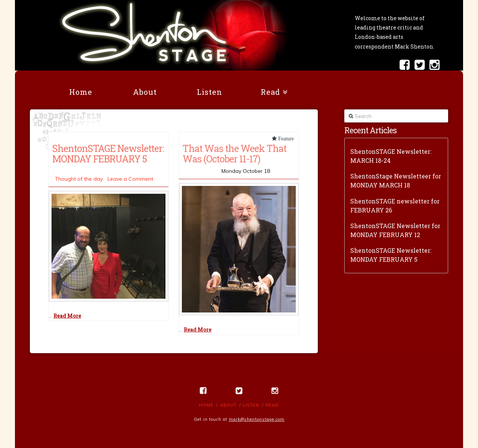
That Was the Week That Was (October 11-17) (235, 153)
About (228, 405)
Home (206, 405)
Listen (251, 405)
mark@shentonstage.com (257, 419)
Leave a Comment (130, 179)
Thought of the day (79, 179)
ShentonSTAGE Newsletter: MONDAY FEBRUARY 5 (108, 153)
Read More (67, 316)
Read (272, 405)
